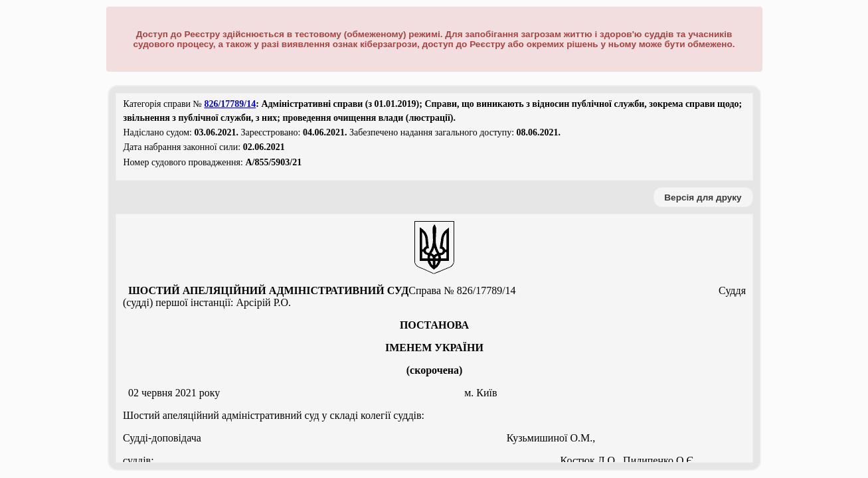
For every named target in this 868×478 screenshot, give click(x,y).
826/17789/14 (230, 104)
